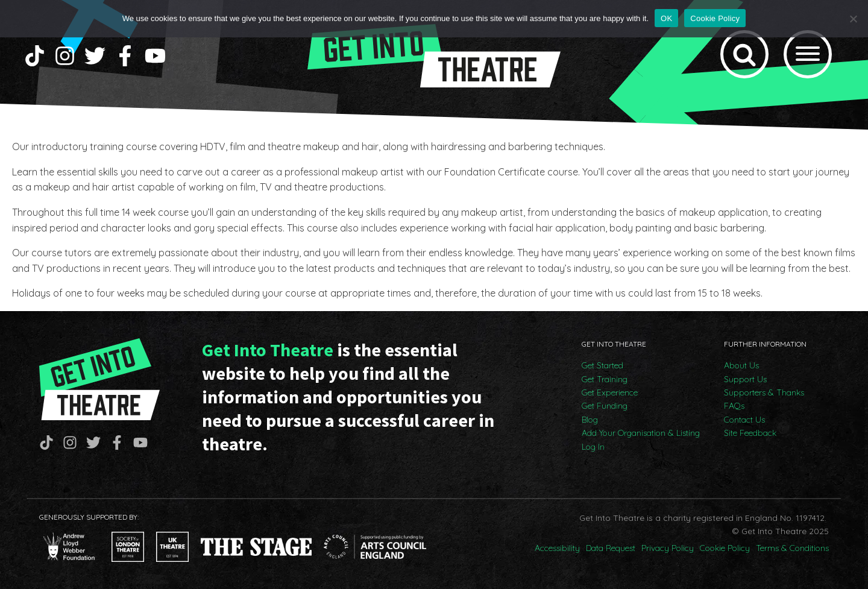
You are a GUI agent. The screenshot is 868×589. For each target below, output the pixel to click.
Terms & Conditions (792, 548)
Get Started (602, 365)
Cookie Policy (725, 548)
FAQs (734, 406)
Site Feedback (750, 433)
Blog (590, 420)
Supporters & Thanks (764, 392)
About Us (741, 365)
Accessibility (557, 548)
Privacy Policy (668, 548)
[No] (853, 19)
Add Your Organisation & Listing (641, 433)
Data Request (611, 548)
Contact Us (744, 420)
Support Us (745, 379)
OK (666, 18)
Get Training (605, 379)
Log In (593, 447)
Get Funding (605, 406)
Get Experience (610, 392)
